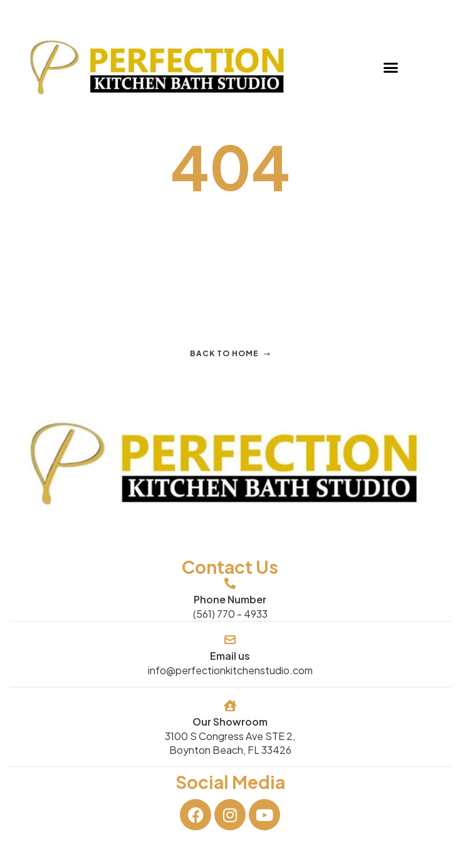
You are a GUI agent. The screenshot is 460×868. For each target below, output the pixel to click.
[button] (391, 68)
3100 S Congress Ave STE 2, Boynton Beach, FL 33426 (230, 743)
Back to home (230, 353)
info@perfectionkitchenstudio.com (230, 670)
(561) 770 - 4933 (230, 614)
